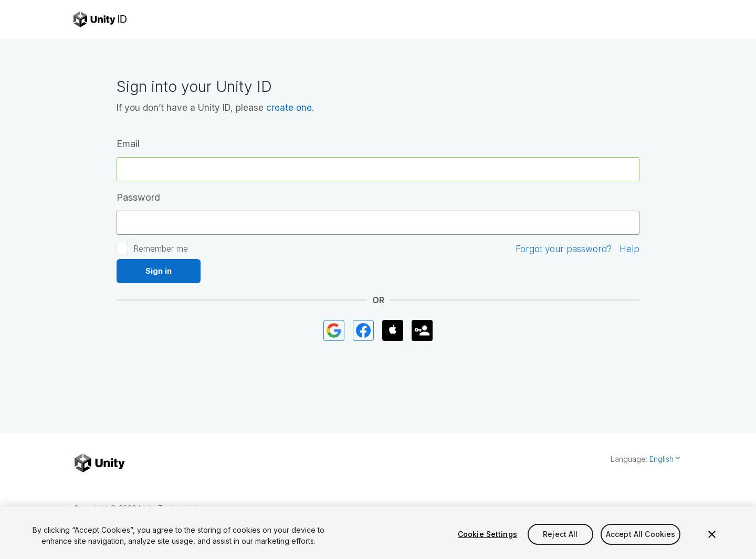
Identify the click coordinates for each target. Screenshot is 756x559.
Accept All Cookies (641, 534)
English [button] (661, 459)
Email (128, 144)
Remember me (161, 249)
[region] (378, 533)
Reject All (560, 534)
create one (289, 108)
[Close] (712, 534)
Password (138, 197)
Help (629, 249)
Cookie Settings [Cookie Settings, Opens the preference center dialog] (487, 534)
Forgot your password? (564, 249)
